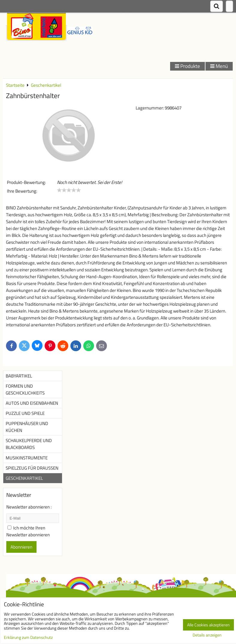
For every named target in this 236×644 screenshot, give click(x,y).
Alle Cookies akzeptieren (208, 625)
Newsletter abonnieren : (29, 507)
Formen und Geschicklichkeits (25, 389)
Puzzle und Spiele (25, 413)
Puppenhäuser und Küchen (27, 427)
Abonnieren (21, 547)
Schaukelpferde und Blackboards (29, 444)
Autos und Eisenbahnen (32, 403)
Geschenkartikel (24, 478)
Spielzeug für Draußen (32, 468)
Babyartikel (19, 376)
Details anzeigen (207, 635)
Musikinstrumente (27, 458)
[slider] (69, 190)
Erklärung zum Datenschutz (28, 637)
